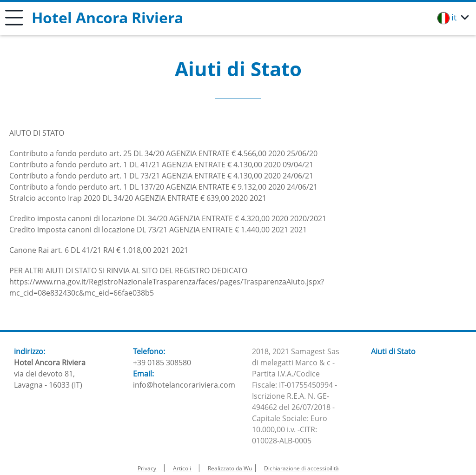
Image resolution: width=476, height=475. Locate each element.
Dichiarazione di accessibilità (301, 468)
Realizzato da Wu (231, 468)
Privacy (148, 468)
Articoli (183, 468)
